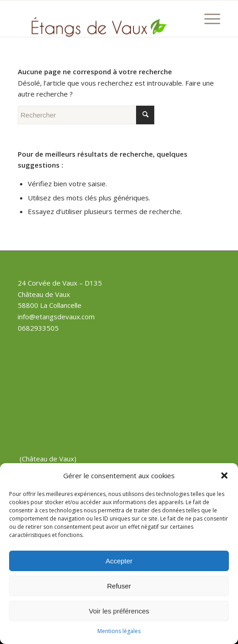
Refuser (119, 586)
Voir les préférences (119, 611)
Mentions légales (119, 631)
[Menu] (208, 19)
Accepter (119, 561)
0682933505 (38, 328)
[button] (224, 475)
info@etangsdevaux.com (56, 317)
